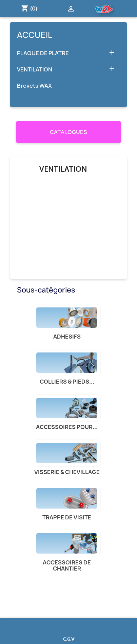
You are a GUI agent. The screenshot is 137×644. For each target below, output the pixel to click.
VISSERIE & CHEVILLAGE (67, 472)
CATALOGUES (68, 132)
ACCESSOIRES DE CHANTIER (67, 565)
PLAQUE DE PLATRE (43, 53)
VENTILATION (35, 70)
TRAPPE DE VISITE (67, 517)
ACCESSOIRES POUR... (67, 427)
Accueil (35, 35)
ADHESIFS (67, 337)
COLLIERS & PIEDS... (67, 382)
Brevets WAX (34, 86)
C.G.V (69, 639)
